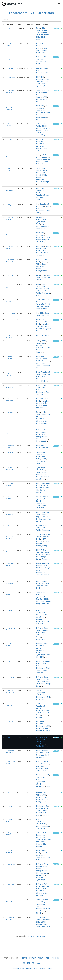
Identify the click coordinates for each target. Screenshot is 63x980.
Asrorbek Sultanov (10, 218)
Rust (45, 526)
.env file (44, 61)
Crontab (40, 115)
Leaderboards (32, 968)
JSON (44, 126)
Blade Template (43, 107)
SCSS (39, 175)
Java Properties (43, 32)
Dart (38, 372)
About (41, 958)
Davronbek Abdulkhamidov (10, 901)
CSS (43, 461)
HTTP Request (42, 92)
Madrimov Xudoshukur (10, 469)
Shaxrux (11, 775)
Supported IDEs (18, 968)
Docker (47, 113)
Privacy (33, 958)
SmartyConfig (42, 117)
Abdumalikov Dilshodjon (9, 109)
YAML (38, 30)
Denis (10, 139)
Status (43, 968)
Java (38, 28)
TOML (38, 213)
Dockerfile (40, 730)
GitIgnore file (42, 403)
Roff (47, 755)
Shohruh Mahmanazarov (10, 276)
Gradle (39, 97)
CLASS (46, 162)
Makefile (44, 50)
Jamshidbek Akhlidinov (9, 537)
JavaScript (41, 110)
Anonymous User (9, 433)
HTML (47, 130)
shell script (41, 474)
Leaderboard (18, 13)
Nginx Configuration (42, 270)
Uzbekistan (46, 13)
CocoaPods (41, 381)
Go (37, 44)
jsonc (45, 148)
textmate (45, 35)
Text (38, 35)
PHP (38, 77)
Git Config (40, 147)
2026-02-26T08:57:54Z (37, 936)
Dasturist (11, 662)
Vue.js (39, 170)
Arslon (10, 793)
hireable (56, 28)
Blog (47, 958)
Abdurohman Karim (9, 553)
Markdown (40, 46)
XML (38, 37)
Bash (38, 53)
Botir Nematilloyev (9, 205)
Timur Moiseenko (9, 357)
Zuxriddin (11, 320)
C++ (43, 379)
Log (46, 81)
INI (37, 119)
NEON (39, 248)
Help (50, 968)
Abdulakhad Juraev (9, 191)
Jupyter (39, 68)
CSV (45, 48)
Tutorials (55, 958)
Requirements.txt (43, 572)
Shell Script (41, 38)
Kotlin (44, 30)
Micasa (10, 526)
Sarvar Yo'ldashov (9, 611)
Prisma (39, 619)
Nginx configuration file (42, 179)
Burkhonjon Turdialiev (9, 375)
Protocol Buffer (43, 288)
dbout (43, 441)
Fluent (45, 771)
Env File (40, 408)
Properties (41, 95)
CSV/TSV (40, 72)
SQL (33, 13)
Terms (24, 958)
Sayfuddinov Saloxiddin (9, 595)
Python (39, 48)
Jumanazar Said (9, 287)
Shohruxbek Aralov (9, 388)
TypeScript (41, 86)
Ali (9, 737)
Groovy (39, 99)
